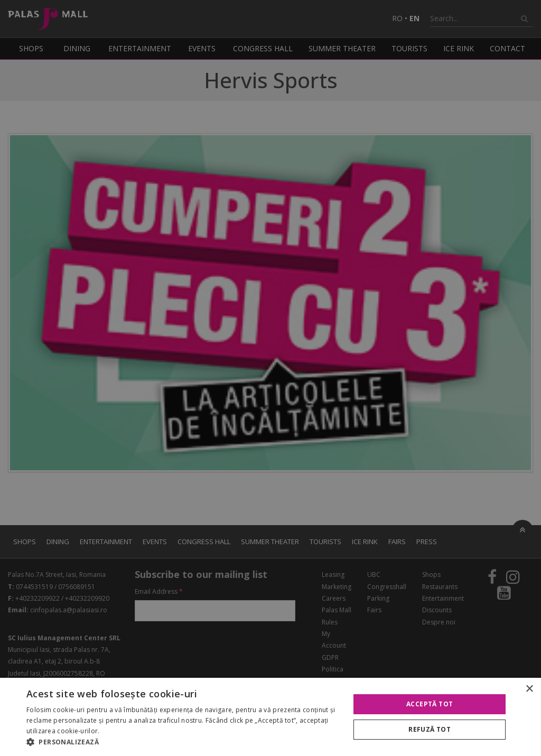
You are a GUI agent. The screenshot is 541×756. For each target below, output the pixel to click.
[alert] (270, 378)
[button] (183, 742)
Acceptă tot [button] (430, 704)
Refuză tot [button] (430, 729)
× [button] (529, 689)
